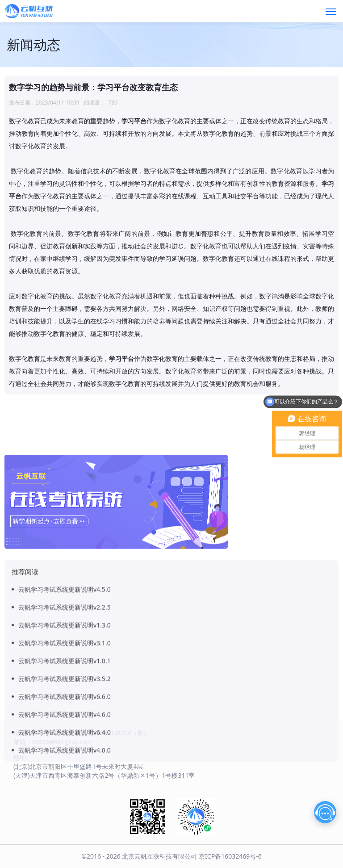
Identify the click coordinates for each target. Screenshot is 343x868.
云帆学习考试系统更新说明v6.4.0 (65, 772)
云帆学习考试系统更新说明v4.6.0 (65, 754)
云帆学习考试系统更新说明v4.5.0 (65, 629)
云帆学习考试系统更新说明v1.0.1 (65, 700)
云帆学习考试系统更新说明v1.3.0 (65, 665)
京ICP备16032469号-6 (230, 856)
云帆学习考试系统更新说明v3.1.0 (65, 682)
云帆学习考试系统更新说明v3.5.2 (65, 718)
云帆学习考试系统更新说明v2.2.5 (65, 647)
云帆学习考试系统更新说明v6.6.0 (65, 736)
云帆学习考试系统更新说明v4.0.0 (65, 790)
